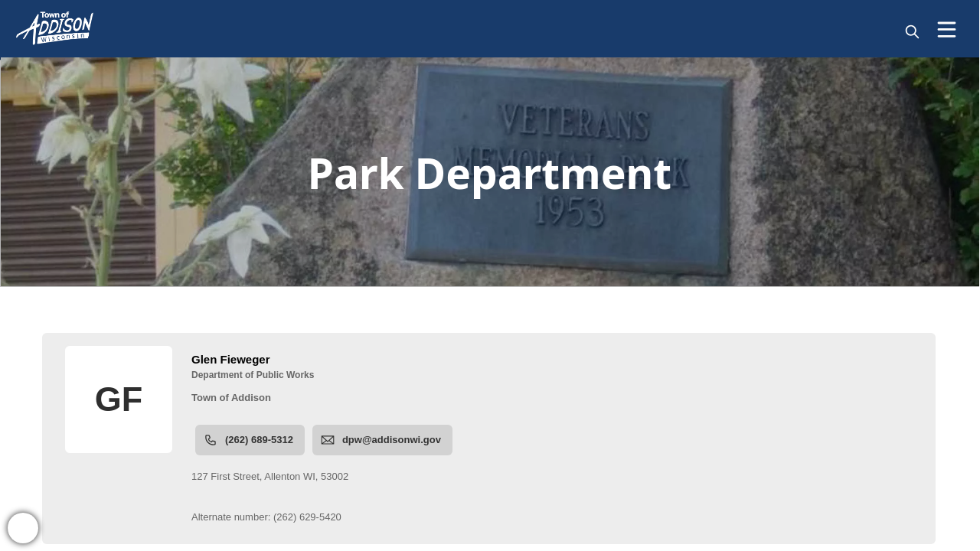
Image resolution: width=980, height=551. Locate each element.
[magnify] (912, 32)
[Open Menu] (947, 29)
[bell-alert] (23, 528)
